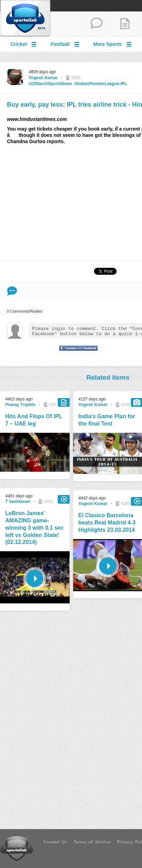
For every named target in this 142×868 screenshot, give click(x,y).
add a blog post (125, 24)
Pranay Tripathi (20, 405)
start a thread (97, 24)
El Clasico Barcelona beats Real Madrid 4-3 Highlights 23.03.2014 (107, 523)
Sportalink (25, 18)
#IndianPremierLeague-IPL (100, 84)
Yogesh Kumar (43, 78)
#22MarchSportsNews (50, 84)
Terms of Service (92, 842)
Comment (12, 291)
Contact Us (55, 842)
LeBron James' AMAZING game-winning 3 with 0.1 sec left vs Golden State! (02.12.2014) (34, 528)
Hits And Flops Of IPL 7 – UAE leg (34, 420)
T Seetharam (18, 502)
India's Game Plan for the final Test (107, 420)
